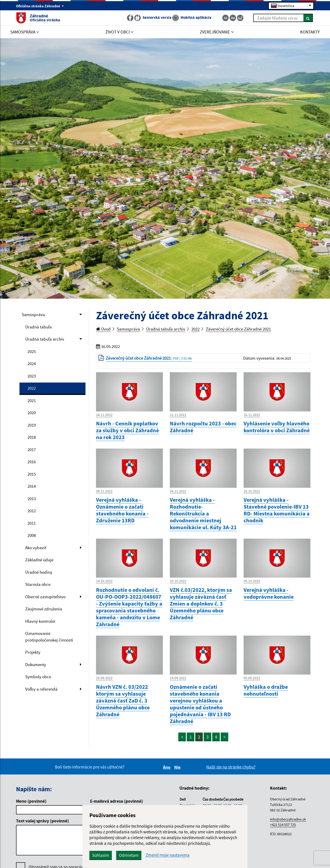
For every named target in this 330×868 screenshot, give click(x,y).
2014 (32, 486)
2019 (32, 425)
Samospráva (33, 314)
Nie (178, 767)
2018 (32, 437)
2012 (32, 511)
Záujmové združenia (44, 609)
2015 (32, 474)
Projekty (33, 652)
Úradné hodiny (39, 572)
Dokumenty (36, 664)
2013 (32, 499)
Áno (167, 767)
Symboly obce (38, 677)
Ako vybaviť (36, 548)
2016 (32, 462)
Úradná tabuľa (38, 327)
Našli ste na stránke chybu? (231, 767)
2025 (32, 351)
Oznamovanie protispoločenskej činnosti (49, 637)
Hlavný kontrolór (40, 621)
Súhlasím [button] (101, 855)
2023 (32, 376)
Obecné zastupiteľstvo (45, 597)
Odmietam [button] (129, 855)
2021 (32, 400)
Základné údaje (39, 560)
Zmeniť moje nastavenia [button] (168, 855)
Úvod (103, 329)
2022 (32, 388)
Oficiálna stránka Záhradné (40, 6)
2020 (32, 413)
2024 (32, 364)
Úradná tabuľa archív (45, 339)
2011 (32, 523)
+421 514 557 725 (283, 825)
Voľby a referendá (41, 689)
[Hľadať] (308, 18)
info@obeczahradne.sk (288, 819)
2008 (32, 535)
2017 (32, 449)
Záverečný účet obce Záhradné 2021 (238, 329)
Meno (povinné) (31, 801)
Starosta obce (38, 584)
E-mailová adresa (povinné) (117, 801)
